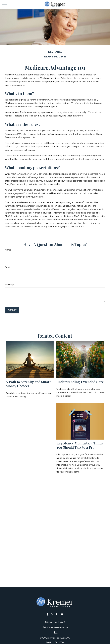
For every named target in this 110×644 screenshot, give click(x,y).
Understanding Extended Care (80, 382)
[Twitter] (52, 614)
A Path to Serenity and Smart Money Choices (28, 384)
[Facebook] (47, 614)
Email (8, 267)
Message (10, 285)
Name (8, 250)
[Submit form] (12, 310)
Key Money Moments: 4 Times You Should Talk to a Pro (80, 445)
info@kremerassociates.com (55, 627)
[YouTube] (62, 614)
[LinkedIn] (57, 614)
